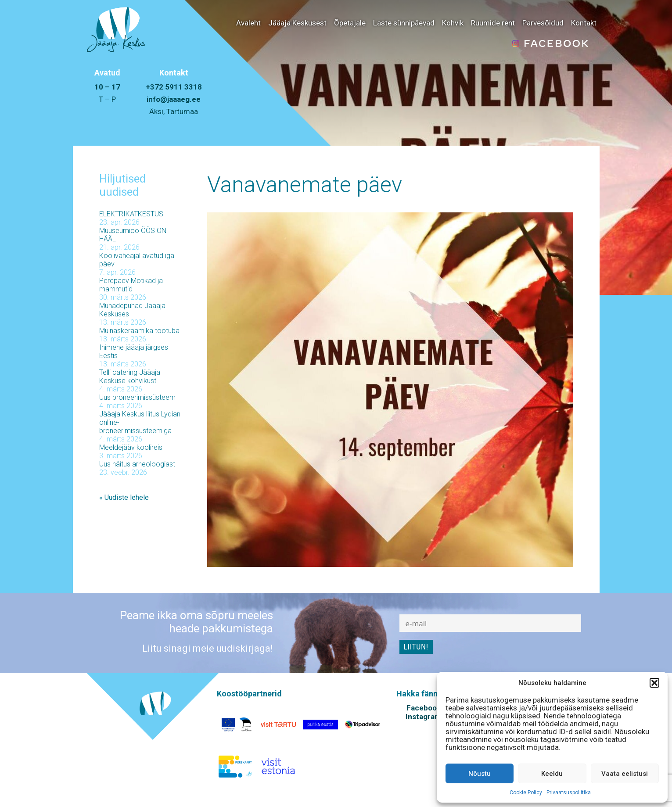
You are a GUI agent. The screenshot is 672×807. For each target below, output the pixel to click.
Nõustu (480, 774)
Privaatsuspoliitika (569, 793)
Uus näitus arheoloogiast (137, 464)
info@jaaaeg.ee (174, 99)
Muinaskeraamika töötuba (139, 331)
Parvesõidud (543, 23)
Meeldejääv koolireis (131, 447)
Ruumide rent (493, 23)
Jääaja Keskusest (297, 23)
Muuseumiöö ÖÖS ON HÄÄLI (133, 235)
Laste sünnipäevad (404, 23)
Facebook (424, 708)
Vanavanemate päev (305, 185)
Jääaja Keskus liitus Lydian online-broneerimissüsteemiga (140, 422)
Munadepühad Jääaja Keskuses (132, 310)
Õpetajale (350, 23)
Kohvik (453, 23)
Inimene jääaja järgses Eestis (134, 351)
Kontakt (584, 23)
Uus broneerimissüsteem (137, 397)
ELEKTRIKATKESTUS (131, 214)
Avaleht (248, 23)
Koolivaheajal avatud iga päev (137, 260)
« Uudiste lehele (124, 497)
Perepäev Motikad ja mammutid (131, 285)
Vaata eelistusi (625, 774)
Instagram (423, 717)
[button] (654, 683)
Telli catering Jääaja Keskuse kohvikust (130, 377)
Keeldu (552, 774)
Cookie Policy (526, 793)
